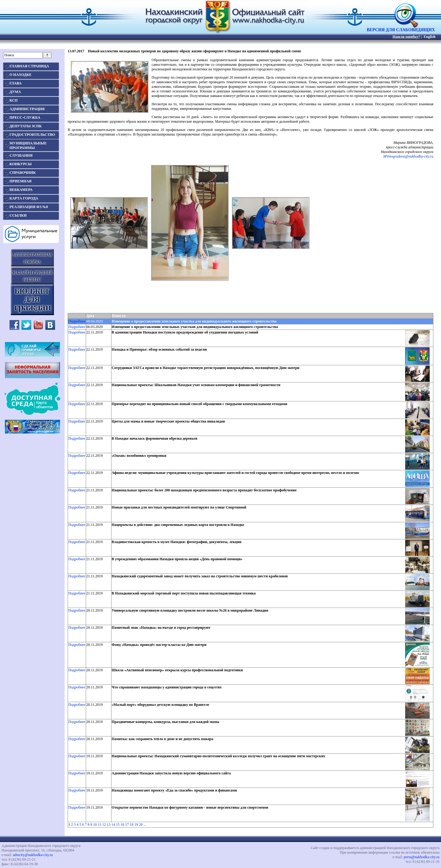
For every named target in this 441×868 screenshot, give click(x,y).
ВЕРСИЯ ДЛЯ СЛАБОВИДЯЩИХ (401, 28)
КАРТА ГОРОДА (24, 198)
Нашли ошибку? (406, 37)
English (430, 37)
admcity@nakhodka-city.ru (33, 855)
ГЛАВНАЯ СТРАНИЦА (29, 66)
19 (136, 825)
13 (109, 825)
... (145, 825)
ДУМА (15, 92)
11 (100, 825)
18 (132, 825)
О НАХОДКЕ (21, 75)
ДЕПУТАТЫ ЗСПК (26, 126)
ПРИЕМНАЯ (21, 181)
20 (141, 825)
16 (123, 825)
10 (95, 825)
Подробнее (77, 321)
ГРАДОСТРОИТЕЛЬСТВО (32, 135)
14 (113, 825)
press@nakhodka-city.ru (422, 857)
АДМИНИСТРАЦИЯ (27, 109)
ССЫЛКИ (18, 215)
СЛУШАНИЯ (21, 155)
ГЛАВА (15, 83)
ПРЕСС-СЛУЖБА (25, 117)
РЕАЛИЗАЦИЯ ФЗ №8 (29, 207)
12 (104, 825)
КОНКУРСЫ (21, 164)
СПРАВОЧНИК (23, 173)
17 (127, 825)
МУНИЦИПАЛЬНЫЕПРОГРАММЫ (28, 145)
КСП (13, 100)
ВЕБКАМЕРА (21, 190)
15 (118, 825)
